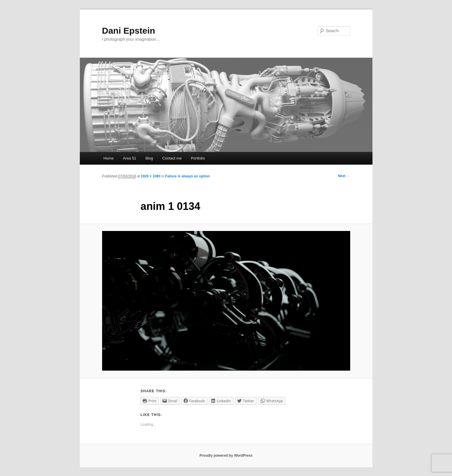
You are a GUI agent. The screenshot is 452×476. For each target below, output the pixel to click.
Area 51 (130, 158)
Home (109, 158)
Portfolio (198, 158)
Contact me (172, 158)
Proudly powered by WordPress (226, 456)
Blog (149, 158)
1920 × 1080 (151, 176)
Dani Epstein (129, 31)
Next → (344, 176)
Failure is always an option (187, 176)
